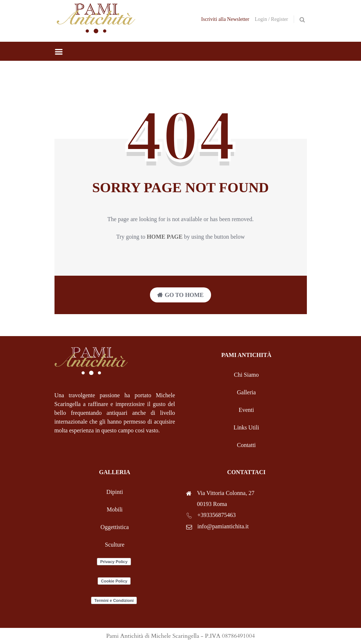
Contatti (247, 445)
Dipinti (115, 492)
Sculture (115, 545)
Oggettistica (115, 527)
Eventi (247, 410)
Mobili (115, 509)
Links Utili (247, 427)
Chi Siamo (246, 375)
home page (165, 237)
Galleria (247, 392)
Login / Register (272, 19)
